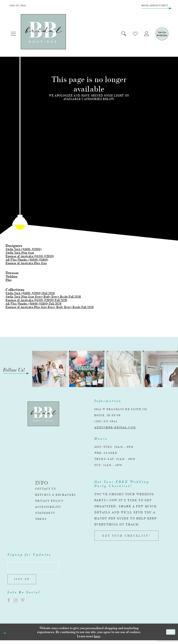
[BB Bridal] (44, 33)
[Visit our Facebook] (9, 604)
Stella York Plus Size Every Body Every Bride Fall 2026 (43, 298)
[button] (14, 35)
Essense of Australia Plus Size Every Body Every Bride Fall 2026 (50, 308)
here (97, 640)
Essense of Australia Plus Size (26, 264)
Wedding (11, 277)
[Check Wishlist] (133, 35)
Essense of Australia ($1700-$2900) (30, 257)
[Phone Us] (19, 6)
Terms (41, 520)
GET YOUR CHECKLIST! (126, 537)
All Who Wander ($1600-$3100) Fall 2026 (33, 305)
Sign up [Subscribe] (23, 582)
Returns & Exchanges (56, 496)
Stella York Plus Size (20, 254)
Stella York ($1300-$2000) (24, 250)
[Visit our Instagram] (16, 604)
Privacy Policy (49, 502)
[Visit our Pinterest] (23, 604)
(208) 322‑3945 (106, 422)
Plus (8, 281)
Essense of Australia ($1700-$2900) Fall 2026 (36, 301)
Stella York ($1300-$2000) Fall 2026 (30, 294)
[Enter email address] (36, 569)
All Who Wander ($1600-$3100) (27, 261)
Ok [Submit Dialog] (170, 636)
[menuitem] (14, 35)
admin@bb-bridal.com (115, 428)
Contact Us (46, 490)
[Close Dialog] (5, 636)
